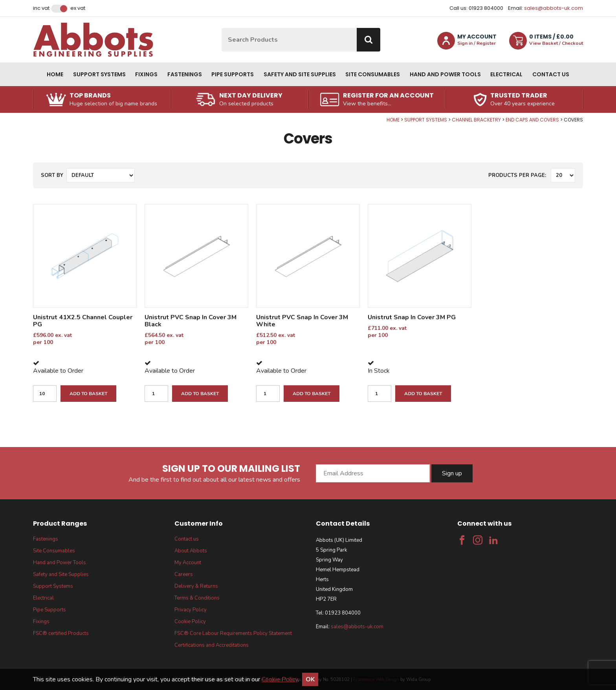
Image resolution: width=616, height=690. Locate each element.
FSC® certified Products (61, 633)
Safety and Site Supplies (300, 74)
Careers (184, 574)
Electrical (506, 74)
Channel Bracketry (476, 120)
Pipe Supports (233, 74)
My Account (188, 563)
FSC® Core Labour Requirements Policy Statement (233, 633)
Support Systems (99, 74)
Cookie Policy (190, 622)
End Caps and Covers (532, 120)
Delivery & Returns (196, 586)
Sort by (52, 175)
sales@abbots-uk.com (554, 8)
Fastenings (185, 74)
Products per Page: (517, 175)
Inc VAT (41, 8)
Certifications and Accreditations (212, 645)
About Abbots (191, 551)
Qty (0, 117)
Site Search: (222, 28)
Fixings (146, 74)
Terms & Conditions (197, 598)
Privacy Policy (191, 610)
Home (55, 74)
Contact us (551, 74)
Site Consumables (373, 74)
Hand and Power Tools (445, 74)
